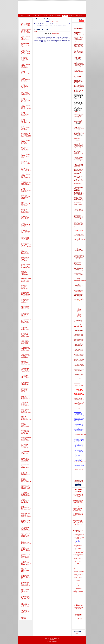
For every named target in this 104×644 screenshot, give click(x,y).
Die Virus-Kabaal (79, 16)
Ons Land (34, 16)
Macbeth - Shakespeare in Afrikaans (78, 575)
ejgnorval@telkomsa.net (79, 35)
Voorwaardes (54, 642)
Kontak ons (49, 642)
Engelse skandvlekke (78, 590)
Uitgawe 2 (79, 309)
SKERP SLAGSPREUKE (79, 608)
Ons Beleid (28, 16)
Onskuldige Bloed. (78, 183)
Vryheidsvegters (77, 167)
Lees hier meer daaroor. (78, 155)
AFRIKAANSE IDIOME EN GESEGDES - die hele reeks (78, 620)
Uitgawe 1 (79, 308)
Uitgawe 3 (79, 310)
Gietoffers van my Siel (79, 469)
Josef (78, 584)
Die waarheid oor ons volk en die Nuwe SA (78, 538)
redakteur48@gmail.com (79, 299)
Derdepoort (78, 580)
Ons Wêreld (65, 16)
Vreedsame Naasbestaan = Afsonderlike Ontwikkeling (78, 550)
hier (83, 54)
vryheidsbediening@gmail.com (80, 434)
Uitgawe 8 (79, 317)
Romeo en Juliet (78, 562)
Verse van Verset (78, 548)
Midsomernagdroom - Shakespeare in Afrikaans (78, 569)
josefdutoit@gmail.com (79, 403)
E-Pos (37, 31)
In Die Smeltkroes (77, 202)
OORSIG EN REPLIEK (79, 303)
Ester (78, 563)
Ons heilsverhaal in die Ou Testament (78, 555)
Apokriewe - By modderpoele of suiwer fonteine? (78, 566)
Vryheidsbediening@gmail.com (80, 281)
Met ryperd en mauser (78, 577)
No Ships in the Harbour (78, 553)
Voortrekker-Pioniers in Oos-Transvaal (78, 592)
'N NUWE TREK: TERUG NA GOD (79, 407)
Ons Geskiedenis (58, 16)
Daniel (78, 557)
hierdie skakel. (80, 51)
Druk (34, 31)
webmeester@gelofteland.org (79, 239)
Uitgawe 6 (79, 314)
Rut (78, 585)
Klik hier (74, 513)
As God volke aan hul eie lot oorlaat (78, 535)
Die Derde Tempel (78, 573)
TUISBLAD (22, 16)
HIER (82, 90)
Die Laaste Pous (78, 582)
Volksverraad (76, 540)
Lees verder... (78, 485)
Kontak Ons (71, 16)
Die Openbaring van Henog (78, 571)
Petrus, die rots (78, 560)
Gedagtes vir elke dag (55, 21)
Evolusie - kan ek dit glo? (78, 558)
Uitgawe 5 (79, 313)
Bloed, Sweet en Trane (78, 227)
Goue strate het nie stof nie (78, 579)
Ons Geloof (45, 16)
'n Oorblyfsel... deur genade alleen (78, 543)
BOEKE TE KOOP (79, 477)
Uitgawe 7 (79, 315)
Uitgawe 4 (79, 312)
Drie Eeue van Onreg (78, 587)
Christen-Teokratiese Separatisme (78, 546)
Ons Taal (51, 16)
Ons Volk (39, 16)
